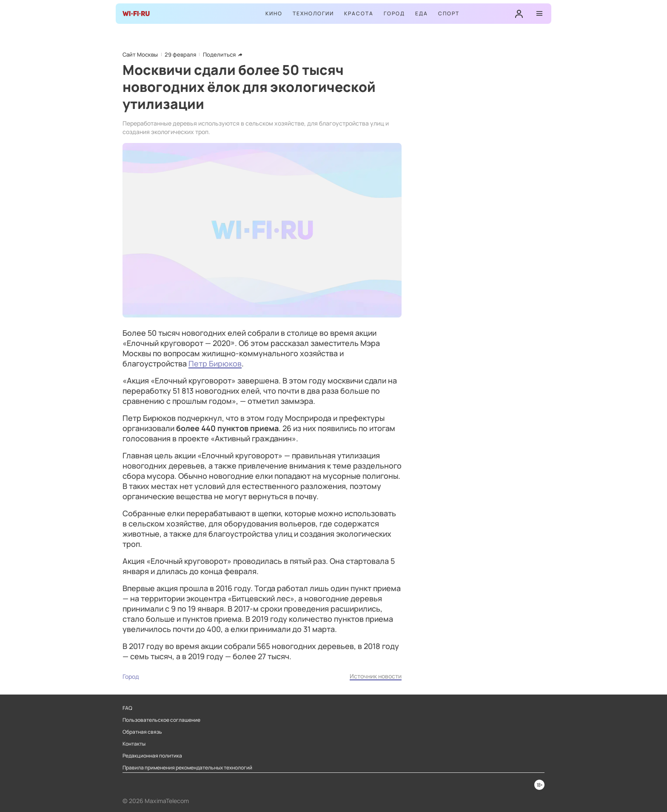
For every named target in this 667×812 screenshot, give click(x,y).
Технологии (313, 13)
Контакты (134, 744)
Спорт (449, 13)
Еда (422, 13)
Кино (274, 13)
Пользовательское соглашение (161, 720)
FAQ (127, 708)
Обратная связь (142, 732)
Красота (359, 13)
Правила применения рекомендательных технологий (187, 768)
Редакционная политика (152, 756)
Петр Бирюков (215, 363)
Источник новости (376, 676)
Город (394, 13)
